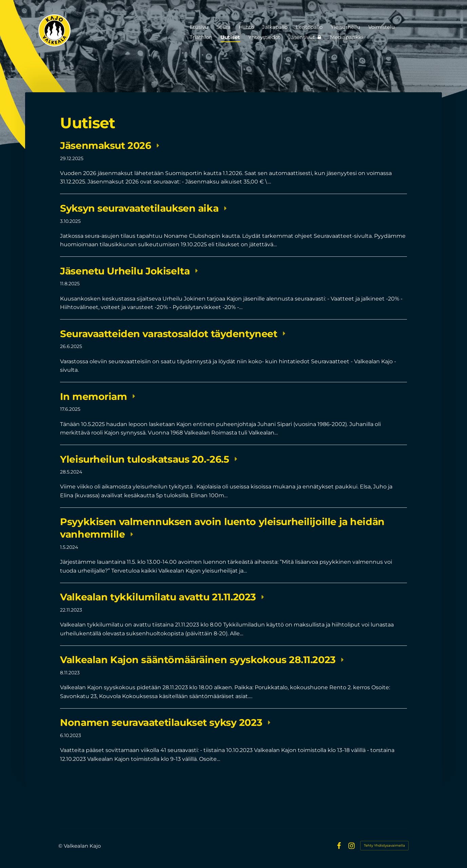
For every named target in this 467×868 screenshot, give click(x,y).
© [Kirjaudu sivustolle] (61, 846)
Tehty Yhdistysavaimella (384, 845)
